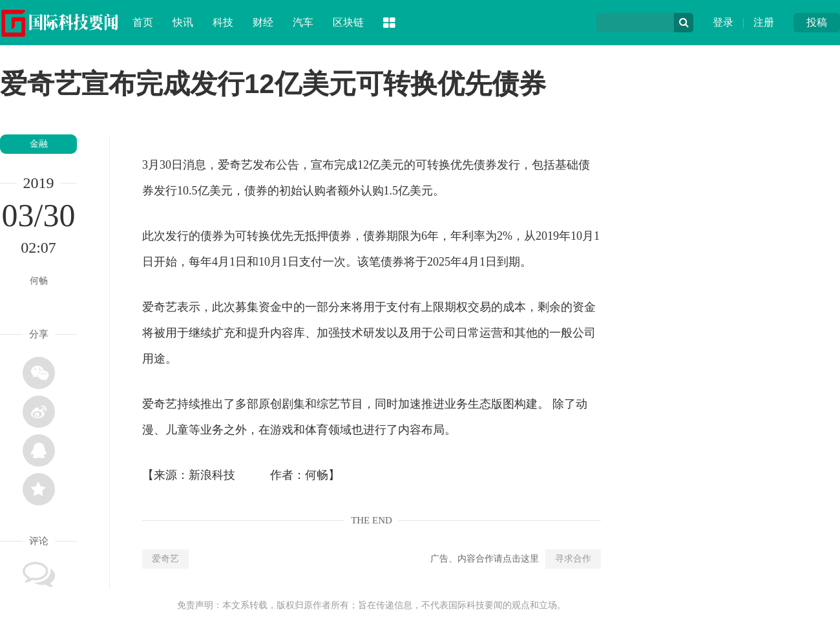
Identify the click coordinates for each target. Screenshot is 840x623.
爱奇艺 (165, 559)
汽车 (303, 22)
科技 (223, 22)
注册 (764, 22)
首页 (143, 22)
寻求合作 (573, 559)
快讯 (183, 22)
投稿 (817, 22)
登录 (723, 22)
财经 (263, 22)
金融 (39, 144)
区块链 (348, 22)
